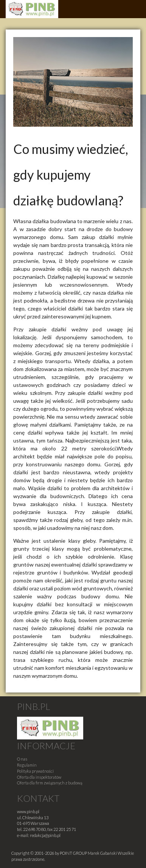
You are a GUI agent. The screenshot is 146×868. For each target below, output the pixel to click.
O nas (22, 759)
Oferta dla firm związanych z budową (50, 783)
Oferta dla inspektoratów (39, 777)
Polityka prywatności (35, 771)
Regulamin (27, 765)
